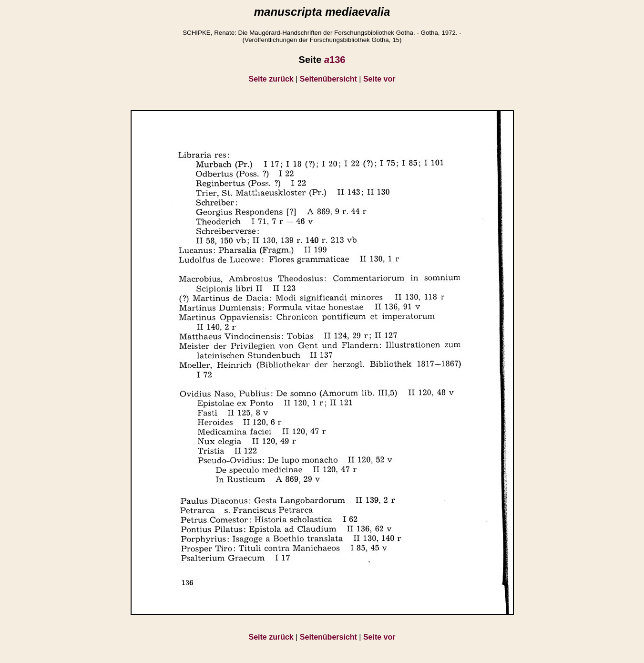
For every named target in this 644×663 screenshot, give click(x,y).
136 (335, 60)
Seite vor (379, 79)
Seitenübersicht (328, 79)
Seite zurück (271, 79)
